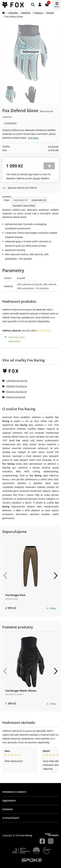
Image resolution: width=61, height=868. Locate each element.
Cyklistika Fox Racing (15, 381)
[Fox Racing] (30, 372)
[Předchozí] (5, 576)
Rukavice (39, 13)
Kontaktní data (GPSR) (24, 206)
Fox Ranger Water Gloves (21, 691)
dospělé (21, 278)
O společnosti (11, 818)
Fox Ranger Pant (15, 595)
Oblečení (26, 13)
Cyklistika (13, 13)
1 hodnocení (10, 123)
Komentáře (39, 200)
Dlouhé (50, 13)
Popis (7, 200)
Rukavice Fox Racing (15, 392)
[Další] (56, 576)
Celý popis (33, 138)
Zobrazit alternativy (49, 166)
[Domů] (4, 13)
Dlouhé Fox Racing (14, 397)
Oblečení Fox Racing (15, 386)
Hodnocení (21, 200)
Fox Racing (53, 146)
